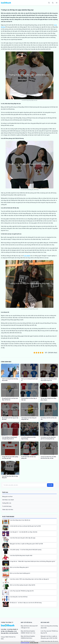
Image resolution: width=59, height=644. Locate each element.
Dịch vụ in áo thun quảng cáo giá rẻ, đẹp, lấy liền (23, 585)
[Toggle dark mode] (53, 3)
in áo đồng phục (9, 631)
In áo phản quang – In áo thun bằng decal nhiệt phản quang (26, 550)
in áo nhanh (27, 256)
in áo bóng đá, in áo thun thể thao (19, 597)
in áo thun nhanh (12, 629)
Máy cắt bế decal (27, 622)
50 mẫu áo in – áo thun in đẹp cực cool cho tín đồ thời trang (26, 603)
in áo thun (4, 629)
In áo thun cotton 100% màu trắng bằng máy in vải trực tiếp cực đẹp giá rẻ (29, 579)
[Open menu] (57, 3)
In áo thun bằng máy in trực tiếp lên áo (20, 520)
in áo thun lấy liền (13, 633)
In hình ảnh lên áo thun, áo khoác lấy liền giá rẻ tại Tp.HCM (25, 526)
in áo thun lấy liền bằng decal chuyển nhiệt (21, 556)
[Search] (49, 3)
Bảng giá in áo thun (7, 497)
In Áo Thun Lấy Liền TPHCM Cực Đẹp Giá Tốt (22, 591)
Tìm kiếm (50, 485)
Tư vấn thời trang (7, 506)
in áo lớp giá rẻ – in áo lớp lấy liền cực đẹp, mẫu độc (24, 532)
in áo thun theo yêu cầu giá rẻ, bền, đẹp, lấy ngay (23, 538)
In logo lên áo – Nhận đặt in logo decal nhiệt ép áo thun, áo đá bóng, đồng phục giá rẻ (32, 561)
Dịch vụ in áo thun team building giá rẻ (20, 573)
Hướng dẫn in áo (7, 503)
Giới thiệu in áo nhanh (8, 500)
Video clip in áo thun (8, 510)
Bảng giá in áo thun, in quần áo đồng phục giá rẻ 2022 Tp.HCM (26, 544)
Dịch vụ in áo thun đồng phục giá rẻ (19, 567)
